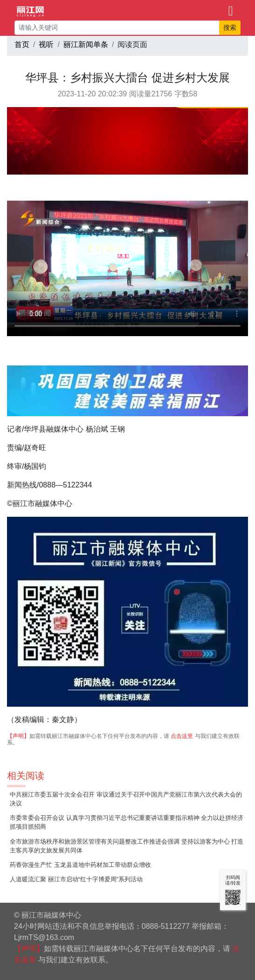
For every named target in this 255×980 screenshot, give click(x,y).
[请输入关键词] (117, 28)
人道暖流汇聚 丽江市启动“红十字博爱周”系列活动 (76, 879)
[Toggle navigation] (231, 10)
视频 (127, 268)
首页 (22, 44)
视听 (46, 44)
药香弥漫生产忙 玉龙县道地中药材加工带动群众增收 (80, 865)
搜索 (230, 27)
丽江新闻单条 (86, 44)
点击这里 (182, 736)
